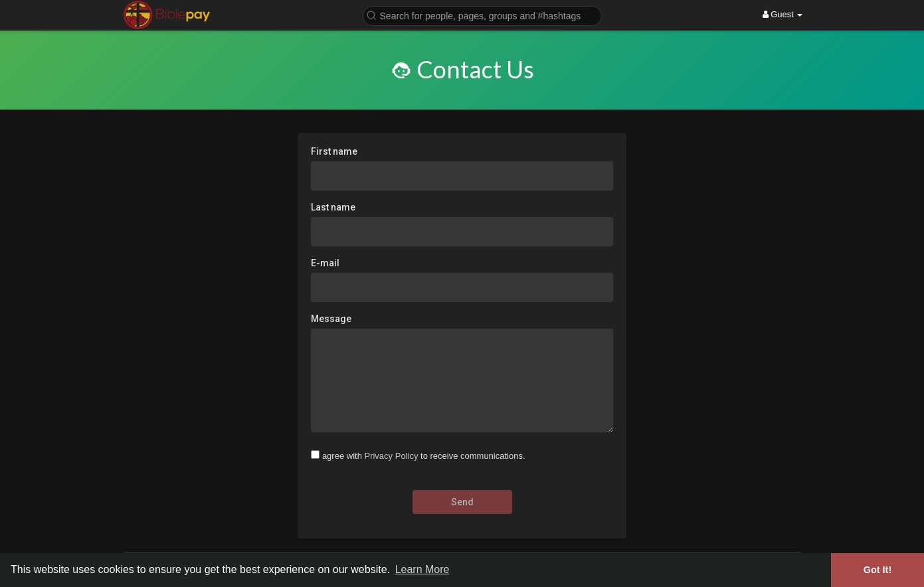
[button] (482, 15)
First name (334, 151)
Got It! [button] (878, 570)
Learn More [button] (422, 569)
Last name (333, 207)
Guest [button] (783, 14)
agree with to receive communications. (424, 456)
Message (331, 319)
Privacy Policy (391, 456)
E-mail (325, 263)
